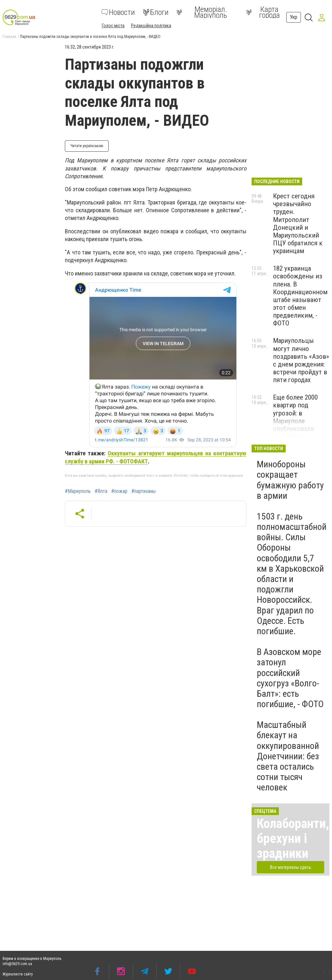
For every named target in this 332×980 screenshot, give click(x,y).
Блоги (156, 12)
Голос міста (113, 26)
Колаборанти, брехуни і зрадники (293, 839)
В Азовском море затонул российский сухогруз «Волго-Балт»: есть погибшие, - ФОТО (290, 678)
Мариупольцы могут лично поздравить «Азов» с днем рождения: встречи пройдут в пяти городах (301, 360)
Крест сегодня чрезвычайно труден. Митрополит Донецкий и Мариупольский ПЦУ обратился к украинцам (298, 223)
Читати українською (87, 146)
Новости (118, 12)
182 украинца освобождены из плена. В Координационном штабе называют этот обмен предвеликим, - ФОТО (300, 296)
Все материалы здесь (291, 867)
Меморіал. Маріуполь (202, 12)
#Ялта (101, 491)
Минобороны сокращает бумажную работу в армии (290, 480)
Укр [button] (294, 17)
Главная (9, 37)
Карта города (263, 12)
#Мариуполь (78, 491)
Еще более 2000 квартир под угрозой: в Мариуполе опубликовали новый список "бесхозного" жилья (295, 425)
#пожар (119, 491)
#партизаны (143, 491)
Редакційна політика (151, 26)
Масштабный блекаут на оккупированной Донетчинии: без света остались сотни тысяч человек (288, 756)
